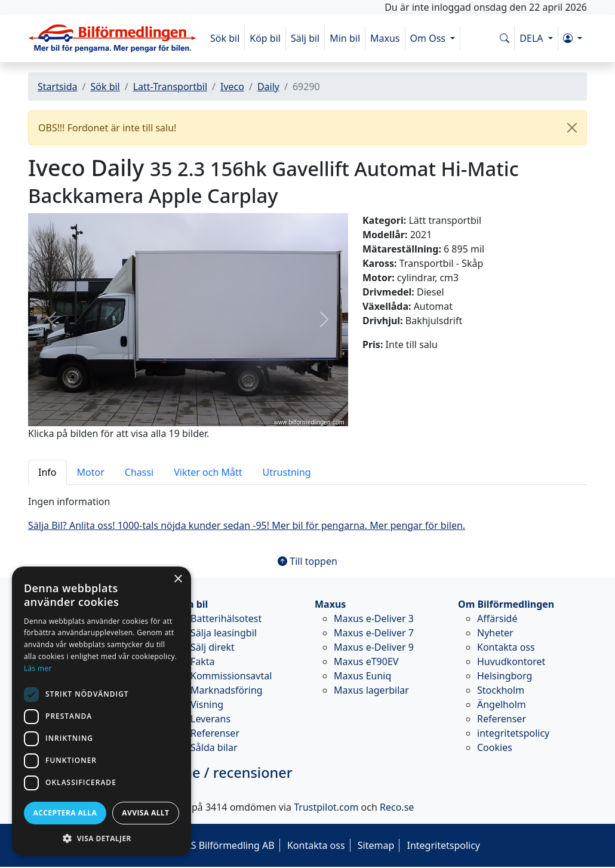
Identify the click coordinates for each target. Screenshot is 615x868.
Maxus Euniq (362, 676)
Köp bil (265, 38)
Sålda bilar (214, 747)
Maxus (385, 38)
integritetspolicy (513, 733)
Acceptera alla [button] (65, 813)
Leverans (210, 719)
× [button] (178, 579)
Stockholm (501, 690)
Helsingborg (505, 676)
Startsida (58, 87)
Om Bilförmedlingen (506, 604)
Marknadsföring (227, 690)
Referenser (215, 733)
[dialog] (102, 711)
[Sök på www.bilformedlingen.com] (505, 38)
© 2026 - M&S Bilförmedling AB (205, 845)
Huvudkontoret (511, 661)
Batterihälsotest (226, 618)
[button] (573, 38)
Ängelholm (502, 704)
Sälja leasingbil (224, 633)
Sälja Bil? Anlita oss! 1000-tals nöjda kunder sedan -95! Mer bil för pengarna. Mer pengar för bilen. (247, 525)
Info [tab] (47, 472)
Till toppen (307, 561)
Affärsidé (497, 618)
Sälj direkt (213, 647)
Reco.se (397, 807)
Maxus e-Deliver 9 (374, 647)
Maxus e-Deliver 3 (374, 618)
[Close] (572, 128)
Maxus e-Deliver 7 (374, 633)
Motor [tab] (91, 472)
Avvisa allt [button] (145, 813)
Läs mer (38, 668)
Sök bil (225, 38)
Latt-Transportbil (170, 87)
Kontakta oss (506, 647)
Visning (207, 704)
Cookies (495, 747)
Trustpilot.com (326, 807)
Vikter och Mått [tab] (208, 472)
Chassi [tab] (139, 472)
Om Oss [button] (429, 38)
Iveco (232, 87)
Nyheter (495, 633)
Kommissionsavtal (231, 676)
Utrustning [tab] (287, 472)
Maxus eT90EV (366, 661)
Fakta (203, 661)
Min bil (345, 38)
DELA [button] (532, 38)
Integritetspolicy (443, 845)
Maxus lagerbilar (371, 690)
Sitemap (376, 845)
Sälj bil (305, 38)
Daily (268, 87)
